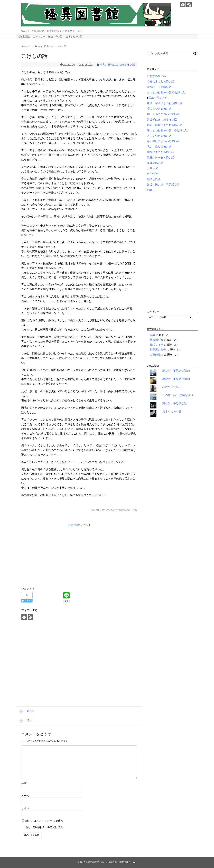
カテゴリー (39, 36)
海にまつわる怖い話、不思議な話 (167, 130)
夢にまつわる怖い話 (159, 109)
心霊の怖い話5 (171, 387)
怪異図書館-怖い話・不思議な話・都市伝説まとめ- (111, 862)
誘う (26, 721)
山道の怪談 (156, 355)
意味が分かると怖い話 (161, 158)
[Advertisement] (50, 556)
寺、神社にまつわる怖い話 (163, 141)
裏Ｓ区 (27, 711)
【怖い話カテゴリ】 (79, 525)
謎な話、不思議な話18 (176, 379)
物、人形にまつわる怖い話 (163, 114)
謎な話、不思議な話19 (176, 371)
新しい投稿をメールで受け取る (44, 827)
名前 (24, 783)
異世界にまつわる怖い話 (162, 120)
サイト (25, 808)
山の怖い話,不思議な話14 (178, 395)
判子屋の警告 (158, 350)
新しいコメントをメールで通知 (44, 821)
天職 (152, 335)
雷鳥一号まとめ (158, 98)
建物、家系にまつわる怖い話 (165, 103)
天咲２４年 (156, 345)
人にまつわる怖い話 (159, 136)
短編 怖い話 (55, 36)
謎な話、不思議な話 (159, 87)
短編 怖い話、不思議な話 (163, 185)
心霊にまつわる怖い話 (161, 82)
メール (25, 796)
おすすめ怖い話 (74, 36)
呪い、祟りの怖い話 (159, 147)
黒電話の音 (156, 340)
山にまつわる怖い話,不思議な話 (166, 92)
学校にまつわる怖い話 (161, 152)
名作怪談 (152, 174)
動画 (150, 190)
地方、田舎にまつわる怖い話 (117, 65)
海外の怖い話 (155, 163)
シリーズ (152, 168)
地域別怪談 (24, 36)
